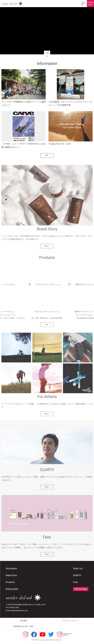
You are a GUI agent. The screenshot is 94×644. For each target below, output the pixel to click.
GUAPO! (77, 575)
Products (10, 582)
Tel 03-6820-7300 (12, 608)
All (47, 156)
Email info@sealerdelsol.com (17, 611)
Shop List (78, 569)
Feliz (75, 582)
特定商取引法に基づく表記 (23, 626)
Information (11, 569)
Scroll (47, 53)
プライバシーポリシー (70, 621)
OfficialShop (91, 3)
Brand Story (11, 575)
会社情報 (23, 621)
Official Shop (81, 589)
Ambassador (12, 589)
